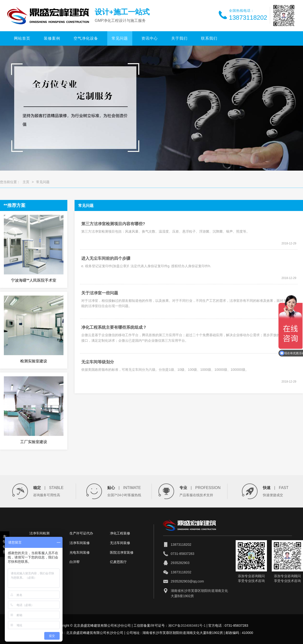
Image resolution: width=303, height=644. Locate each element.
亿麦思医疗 (118, 562)
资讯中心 (150, 38)
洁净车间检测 (39, 533)
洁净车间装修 (80, 543)
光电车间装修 (80, 552)
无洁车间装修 (120, 543)
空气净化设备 (86, 38)
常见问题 (120, 38)
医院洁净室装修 (122, 552)
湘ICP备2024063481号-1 (187, 625)
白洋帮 (75, 562)
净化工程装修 (120, 533)
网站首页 (22, 38)
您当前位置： (10, 182)
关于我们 (179, 38)
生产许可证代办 (81, 533)
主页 (26, 182)
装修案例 (52, 38)
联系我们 (209, 38)
